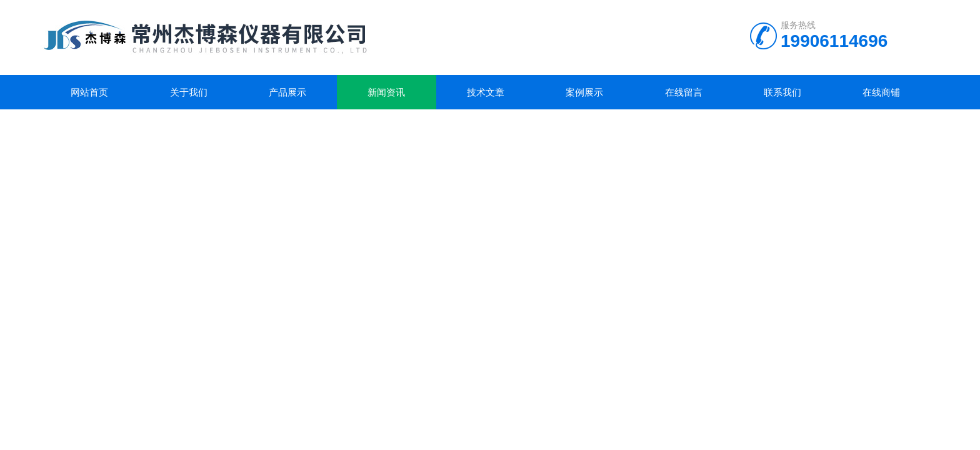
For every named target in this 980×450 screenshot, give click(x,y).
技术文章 (486, 92)
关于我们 (189, 92)
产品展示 (287, 92)
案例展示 (584, 92)
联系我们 (782, 92)
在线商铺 (881, 92)
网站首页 (89, 92)
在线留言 (684, 92)
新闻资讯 (386, 92)
